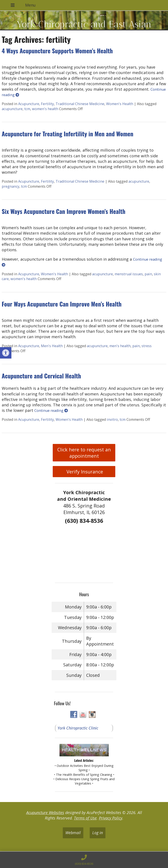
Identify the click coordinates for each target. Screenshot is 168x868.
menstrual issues (129, 274)
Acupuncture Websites (45, 813)
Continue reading (51, 411)
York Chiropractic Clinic (78, 728)
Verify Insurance (84, 472)
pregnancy (10, 186)
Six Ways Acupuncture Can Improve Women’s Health (64, 211)
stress (147, 346)
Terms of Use (85, 818)
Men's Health (52, 346)
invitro (112, 419)
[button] (6, 353)
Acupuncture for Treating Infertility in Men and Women (68, 134)
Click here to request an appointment (84, 453)
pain (148, 274)
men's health (120, 346)
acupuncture (12, 109)
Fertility (47, 104)
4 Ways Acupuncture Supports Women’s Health (57, 51)
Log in (98, 833)
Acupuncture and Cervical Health (41, 376)
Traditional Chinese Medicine (80, 104)
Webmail (73, 833)
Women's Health (120, 104)
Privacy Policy (111, 818)
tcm (27, 109)
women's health (45, 109)
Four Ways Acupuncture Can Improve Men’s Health (62, 304)
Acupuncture (29, 104)
